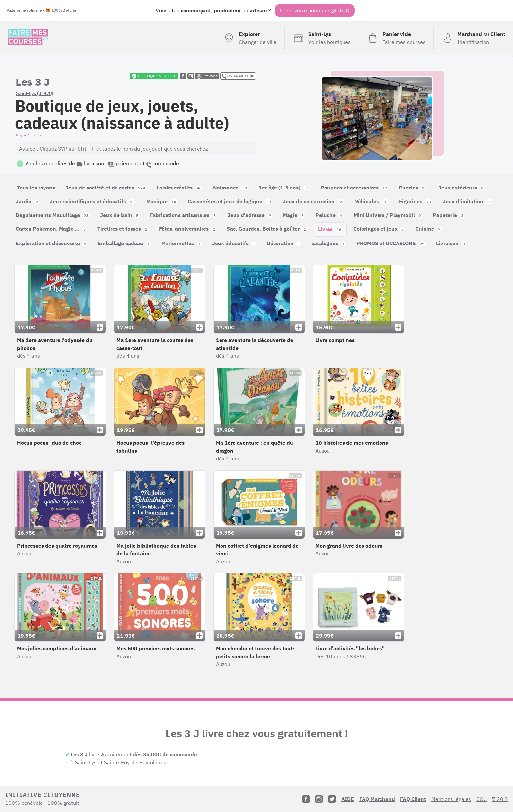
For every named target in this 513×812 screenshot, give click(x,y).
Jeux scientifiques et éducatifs (93, 201)
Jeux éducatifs (234, 243)
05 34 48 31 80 (238, 76)
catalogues (329, 243)
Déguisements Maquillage (53, 215)
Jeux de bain (120, 215)
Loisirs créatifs (180, 188)
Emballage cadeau (124, 243)
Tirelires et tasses (123, 229)
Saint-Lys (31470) (35, 93)
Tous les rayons (36, 188)
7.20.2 (500, 799)
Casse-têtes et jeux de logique (230, 201)
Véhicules (372, 201)
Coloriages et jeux (379, 229)
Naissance (231, 188)
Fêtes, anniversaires (188, 229)
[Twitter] (332, 799)
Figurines (416, 201)
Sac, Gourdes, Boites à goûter (267, 229)
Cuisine (429, 229)
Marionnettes (181, 243)
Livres (330, 229)
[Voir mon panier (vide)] (396, 38)
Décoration (284, 243)
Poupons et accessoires (354, 188)
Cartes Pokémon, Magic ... (51, 229)
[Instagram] (319, 799)
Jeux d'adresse (250, 215)
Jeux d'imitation (468, 201)
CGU (482, 799)
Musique (162, 201)
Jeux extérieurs (461, 188)
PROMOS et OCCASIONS (391, 243)
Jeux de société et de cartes (106, 188)
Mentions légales (451, 799)
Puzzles (413, 188)
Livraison (451, 243)
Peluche (329, 215)
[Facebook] (306, 799)
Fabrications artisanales (184, 215)
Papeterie (449, 215)
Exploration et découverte (52, 243)
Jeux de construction (314, 201)
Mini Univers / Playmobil (388, 215)
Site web (207, 76)
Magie (294, 215)
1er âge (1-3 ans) (284, 188)
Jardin (27, 201)
